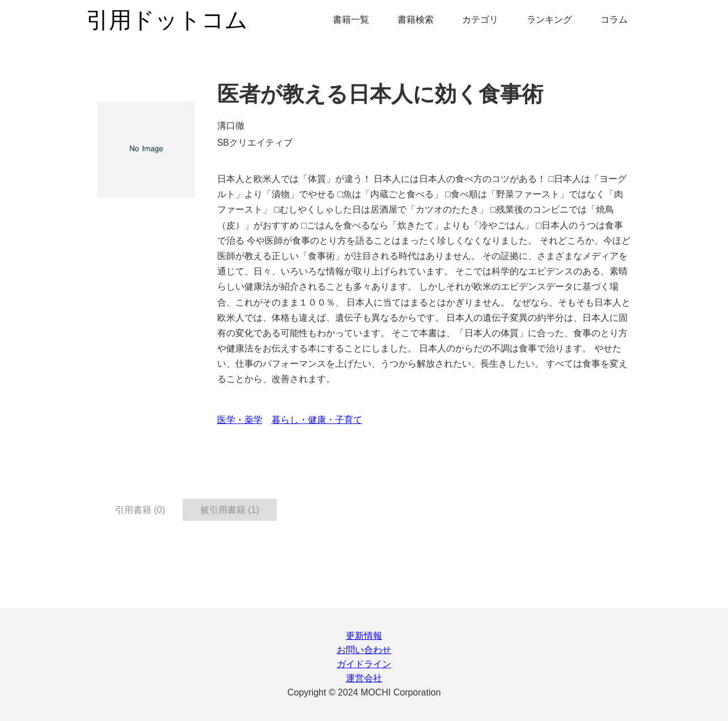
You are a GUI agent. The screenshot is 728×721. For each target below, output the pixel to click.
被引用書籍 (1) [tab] (230, 510)
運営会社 (364, 678)
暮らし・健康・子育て (317, 420)
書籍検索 (416, 20)
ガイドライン (364, 664)
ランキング (549, 20)
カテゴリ (480, 20)
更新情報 (364, 636)
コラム (614, 20)
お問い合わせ (364, 650)
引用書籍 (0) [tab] (140, 510)
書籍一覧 (351, 20)
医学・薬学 (240, 420)
